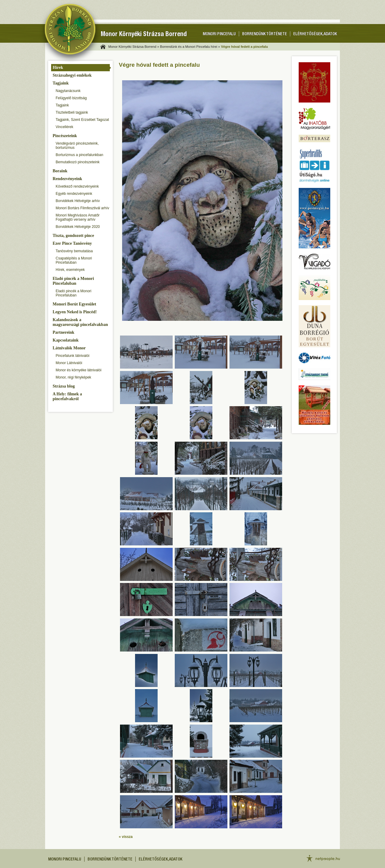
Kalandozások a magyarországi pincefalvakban (80, 322)
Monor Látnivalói (69, 363)
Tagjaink (61, 83)
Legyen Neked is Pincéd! (75, 312)
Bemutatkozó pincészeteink (78, 162)
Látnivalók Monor (69, 348)
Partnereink (63, 332)
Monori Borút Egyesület (74, 304)
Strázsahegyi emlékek (72, 75)
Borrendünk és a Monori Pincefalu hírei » (190, 47)
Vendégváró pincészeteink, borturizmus (77, 146)
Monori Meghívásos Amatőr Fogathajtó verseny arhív (78, 217)
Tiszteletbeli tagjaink (72, 112)
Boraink (60, 171)
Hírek (58, 67)
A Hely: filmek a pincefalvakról (67, 396)
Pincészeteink (65, 136)
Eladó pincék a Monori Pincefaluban (73, 281)
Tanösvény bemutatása (74, 251)
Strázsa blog (64, 386)
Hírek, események (70, 270)
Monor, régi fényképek (73, 377)
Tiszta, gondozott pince (73, 236)
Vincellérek (64, 127)
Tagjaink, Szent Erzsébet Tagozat (82, 120)
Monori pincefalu (219, 34)
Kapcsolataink (66, 340)
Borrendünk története (265, 34)
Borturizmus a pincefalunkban (79, 155)
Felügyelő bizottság (71, 98)
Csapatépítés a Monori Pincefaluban (74, 260)
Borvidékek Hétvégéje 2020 (78, 227)
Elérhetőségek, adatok (315, 34)
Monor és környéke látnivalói (79, 370)
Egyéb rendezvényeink (74, 194)
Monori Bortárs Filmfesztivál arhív (82, 208)
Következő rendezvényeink (77, 186)
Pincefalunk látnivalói (72, 356)
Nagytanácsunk (68, 91)
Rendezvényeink (67, 179)
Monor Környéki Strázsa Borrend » (134, 47)
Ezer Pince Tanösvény (72, 243)
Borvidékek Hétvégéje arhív (78, 201)
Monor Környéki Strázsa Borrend (144, 35)
